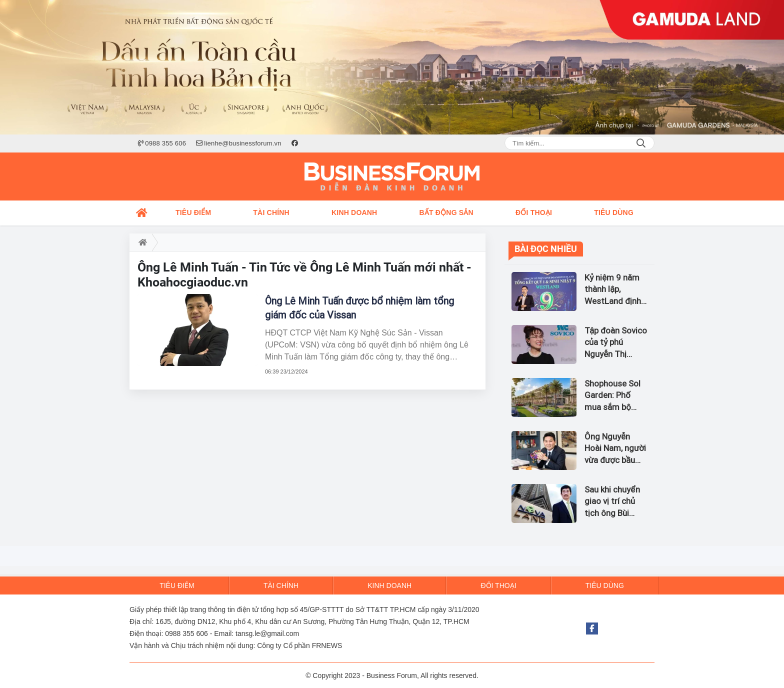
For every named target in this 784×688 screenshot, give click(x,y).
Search (641, 143)
